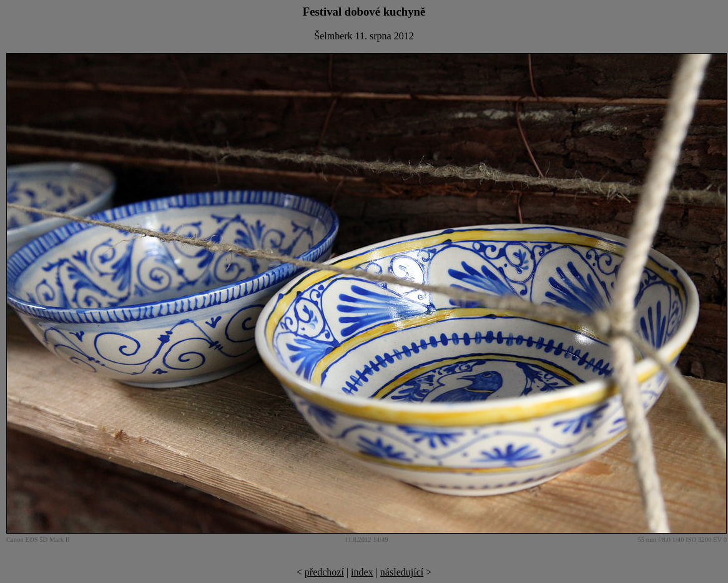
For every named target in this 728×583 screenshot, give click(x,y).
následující (402, 572)
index (362, 572)
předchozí (324, 572)
